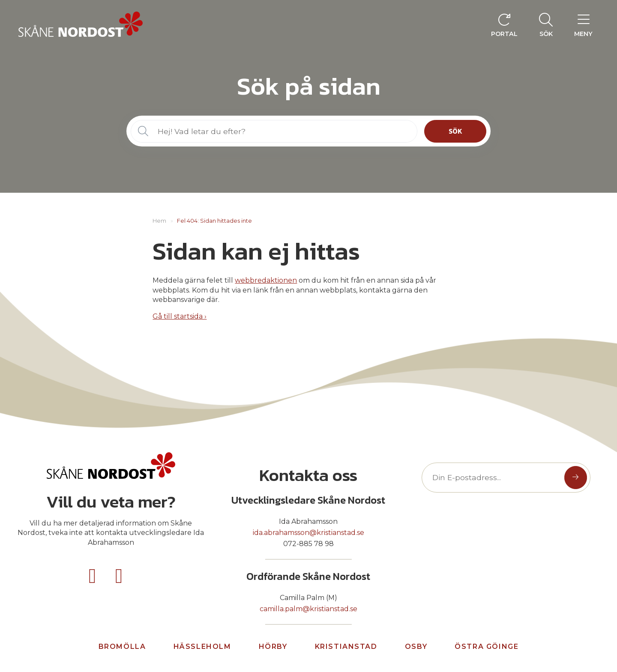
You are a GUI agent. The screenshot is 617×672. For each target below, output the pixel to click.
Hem (159, 221)
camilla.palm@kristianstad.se (308, 609)
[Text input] (495, 477)
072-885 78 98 (308, 544)
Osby (416, 647)
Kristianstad (346, 647)
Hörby (273, 647)
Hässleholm (202, 647)
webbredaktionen (266, 280)
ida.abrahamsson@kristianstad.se (308, 533)
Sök (455, 131)
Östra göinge (487, 647)
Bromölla (122, 647)
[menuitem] (546, 24)
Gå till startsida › (180, 316)
